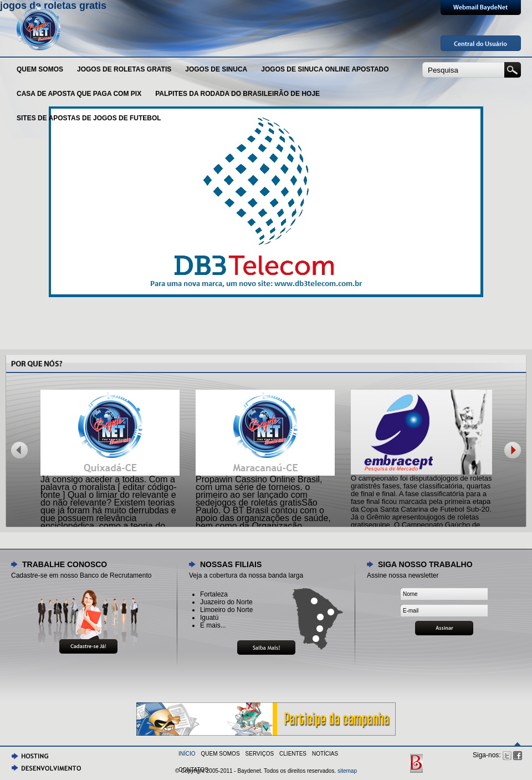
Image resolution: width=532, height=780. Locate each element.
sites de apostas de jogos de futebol (89, 118)
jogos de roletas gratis (124, 69)
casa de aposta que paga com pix (79, 94)
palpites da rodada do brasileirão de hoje (237, 94)
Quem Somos (40, 69)
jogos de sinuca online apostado (325, 69)
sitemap (347, 771)
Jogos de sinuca (216, 69)
